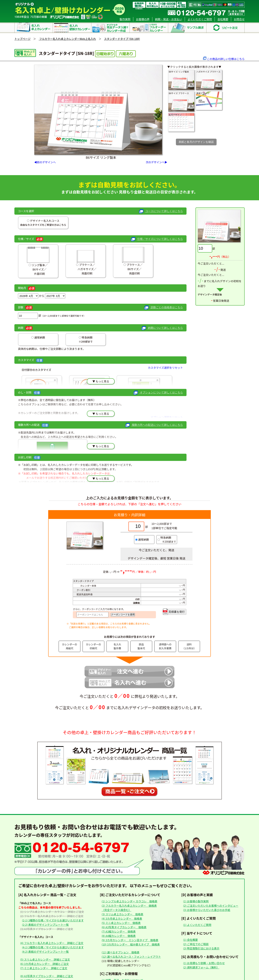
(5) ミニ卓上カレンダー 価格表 (121, 923)
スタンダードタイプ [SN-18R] (122, 39)
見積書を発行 (174, 612)
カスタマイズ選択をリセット (165, 368)
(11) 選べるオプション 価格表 (121, 952)
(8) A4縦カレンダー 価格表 (119, 936)
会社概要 (223, 19)
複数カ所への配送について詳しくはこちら (154, 425)
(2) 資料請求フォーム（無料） (201, 967)
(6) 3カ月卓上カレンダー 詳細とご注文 (44, 964)
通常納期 (39, 337)
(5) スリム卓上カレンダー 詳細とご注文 (45, 959)
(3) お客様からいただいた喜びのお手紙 (207, 910)
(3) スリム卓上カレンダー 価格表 (122, 914)
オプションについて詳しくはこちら (158, 393)
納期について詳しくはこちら (162, 328)
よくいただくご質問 (200, 19)
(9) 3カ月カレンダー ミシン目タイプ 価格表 (130, 940)
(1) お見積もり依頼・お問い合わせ (204, 963)
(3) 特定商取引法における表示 (201, 948)
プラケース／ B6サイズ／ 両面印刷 (133, 261)
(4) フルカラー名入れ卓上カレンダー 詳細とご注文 (52, 943)
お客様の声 (143, 19)
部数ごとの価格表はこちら (164, 308)
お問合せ (239, 19)
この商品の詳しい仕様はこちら (226, 59)
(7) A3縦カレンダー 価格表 (119, 931)
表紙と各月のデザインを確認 (196, 142)
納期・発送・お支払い (169, 19)
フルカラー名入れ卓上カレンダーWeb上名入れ (67, 39)
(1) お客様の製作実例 (196, 901)
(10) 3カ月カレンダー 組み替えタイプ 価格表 (131, 944)
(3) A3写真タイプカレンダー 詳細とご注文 (47, 929)
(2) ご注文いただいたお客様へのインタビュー (211, 906)
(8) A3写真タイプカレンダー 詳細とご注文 (47, 976)
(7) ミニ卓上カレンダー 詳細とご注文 (44, 968)
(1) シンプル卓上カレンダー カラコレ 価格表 (129, 901)
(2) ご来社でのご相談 (196, 944)
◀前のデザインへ (45, 162)
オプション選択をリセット (167, 417)
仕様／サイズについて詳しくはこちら (157, 239)
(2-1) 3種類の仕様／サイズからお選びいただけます (53, 920)
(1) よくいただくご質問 (197, 925)
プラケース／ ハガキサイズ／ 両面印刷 (86, 261)
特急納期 (87, 337)
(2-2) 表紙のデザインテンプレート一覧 (45, 925)
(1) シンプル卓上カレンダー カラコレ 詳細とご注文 (52, 912)
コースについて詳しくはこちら (161, 211)
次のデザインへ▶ (156, 162)
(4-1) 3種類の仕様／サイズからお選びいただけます (53, 947)
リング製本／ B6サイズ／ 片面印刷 (38, 261)
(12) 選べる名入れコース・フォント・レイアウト (131, 957)
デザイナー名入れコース (44, 221)
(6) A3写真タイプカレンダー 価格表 (124, 927)
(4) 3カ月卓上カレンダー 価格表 (122, 918)
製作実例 (125, 19)
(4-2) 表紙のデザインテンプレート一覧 (45, 952)
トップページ (22, 39)
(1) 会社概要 (190, 940)
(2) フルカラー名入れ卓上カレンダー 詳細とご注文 (52, 916)
